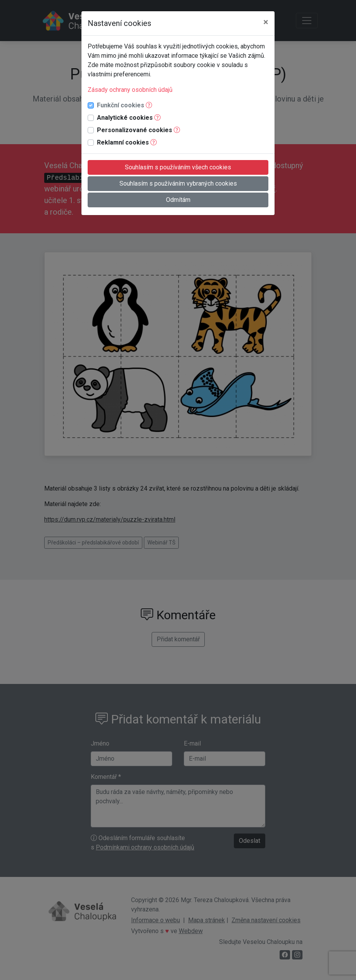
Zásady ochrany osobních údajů (130, 90)
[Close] (266, 22)
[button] (149, 105)
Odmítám (178, 200)
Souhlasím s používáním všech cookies (178, 167)
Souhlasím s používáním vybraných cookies (178, 183)
